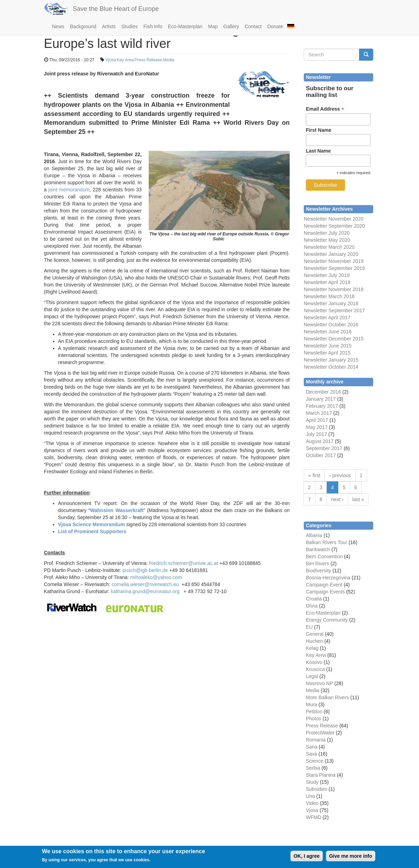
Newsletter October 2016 (331, 325)
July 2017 (316, 434)
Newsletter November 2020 (334, 219)
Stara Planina (321, 775)
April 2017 (317, 420)
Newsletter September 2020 (334, 226)
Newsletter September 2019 (334, 268)
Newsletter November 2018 (334, 289)
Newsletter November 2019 (334, 261)
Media (169, 60)
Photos (314, 719)
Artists (109, 26)
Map (213, 26)
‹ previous (340, 475)
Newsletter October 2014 (331, 367)
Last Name (318, 151)
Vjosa (111, 60)
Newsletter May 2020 (327, 240)
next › (337, 499)
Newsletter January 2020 (331, 254)
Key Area (125, 60)
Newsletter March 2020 (329, 247)
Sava (312, 754)
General (315, 634)
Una (310, 796)
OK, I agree (307, 858)
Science (315, 761)
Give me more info (351, 858)
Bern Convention (324, 556)
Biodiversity (319, 571)
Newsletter (315, 310)
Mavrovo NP (319, 683)
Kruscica (315, 669)
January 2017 (321, 399)
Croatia (314, 599)
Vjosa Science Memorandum (92, 524)
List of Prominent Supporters (92, 531)
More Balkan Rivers (327, 697)
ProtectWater (320, 733)
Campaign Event (324, 585)
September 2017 (346, 310)
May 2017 (317, 427)
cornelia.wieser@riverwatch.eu (145, 584)
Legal (312, 676)
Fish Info (153, 26)
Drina (312, 606)
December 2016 (324, 392)
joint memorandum (69, 190)
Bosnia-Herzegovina (328, 578)
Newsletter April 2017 (327, 318)
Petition (314, 712)
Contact (253, 26)
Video (312, 803)
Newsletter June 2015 (328, 346)
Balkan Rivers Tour (326, 542)
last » (358, 499)
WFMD (314, 817)
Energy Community (327, 620)
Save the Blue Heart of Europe (116, 9)
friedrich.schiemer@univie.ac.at (184, 563)
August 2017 (320, 441)
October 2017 (321, 455)
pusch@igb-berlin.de (145, 570)
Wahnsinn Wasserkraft (117, 510)
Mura (312, 704)
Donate (275, 26)
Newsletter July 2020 (327, 233)
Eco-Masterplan (185, 26)
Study (312, 782)
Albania (314, 535)
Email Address (325, 109)
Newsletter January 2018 (331, 303)
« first (314, 475)
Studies (130, 26)
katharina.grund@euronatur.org (145, 591)
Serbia (313, 768)
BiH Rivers (318, 564)
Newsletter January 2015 (331, 360)
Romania (316, 740)
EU (309, 627)
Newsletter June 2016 (328, 332)
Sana (312, 747)
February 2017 (322, 406)
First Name (319, 130)
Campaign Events (325, 592)
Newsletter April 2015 (327, 353)
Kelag (312, 648)
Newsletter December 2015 (334, 339)
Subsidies (317, 789)
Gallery (231, 26)
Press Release (148, 60)
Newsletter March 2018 (329, 296)
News (58, 26)
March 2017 (319, 413)
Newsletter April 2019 (327, 282)
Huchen (314, 641)
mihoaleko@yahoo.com (156, 577)
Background (83, 26)
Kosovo (314, 662)
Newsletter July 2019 (327, 275)
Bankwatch (318, 549)
